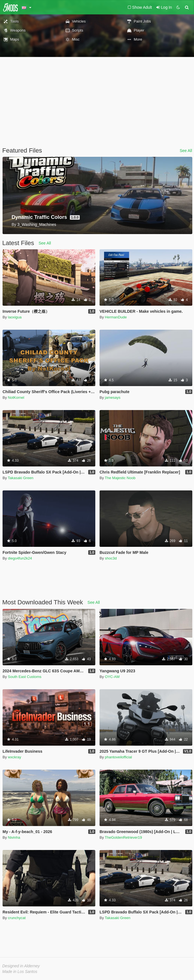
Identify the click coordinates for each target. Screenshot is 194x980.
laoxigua (15, 317)
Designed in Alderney (21, 966)
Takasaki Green (21, 478)
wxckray (15, 757)
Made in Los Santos (20, 972)
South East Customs (25, 677)
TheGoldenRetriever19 (124, 837)
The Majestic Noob (120, 478)
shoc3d (111, 558)
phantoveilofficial (118, 757)
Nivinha (14, 837)
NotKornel (16, 397)
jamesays (113, 397)
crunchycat (17, 918)
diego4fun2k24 (20, 558)
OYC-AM (112, 677)
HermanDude (116, 317)
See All (186, 151)
